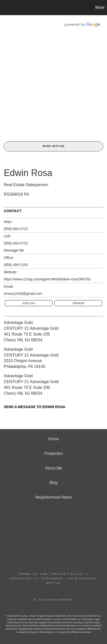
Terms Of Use (33, 574)
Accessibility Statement (37, 579)
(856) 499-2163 (16, 265)
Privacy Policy (69, 574)
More (100, 7)
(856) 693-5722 (16, 229)
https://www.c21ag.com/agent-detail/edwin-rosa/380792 (47, 279)
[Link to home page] (5, 8)
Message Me (14, 250)
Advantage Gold (18, 323)
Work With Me (53, 146)
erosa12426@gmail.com (23, 294)
